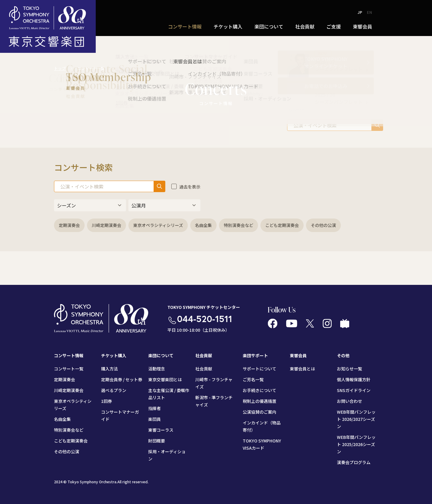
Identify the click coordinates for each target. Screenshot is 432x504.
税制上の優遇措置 (259, 401)
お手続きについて (259, 390)
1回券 (106, 401)
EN (369, 12)
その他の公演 (323, 225)
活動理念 (157, 369)
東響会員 (362, 26)
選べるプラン (114, 390)
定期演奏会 (69, 225)
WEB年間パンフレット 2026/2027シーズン (356, 419)
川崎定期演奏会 (106, 225)
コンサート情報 (185, 26)
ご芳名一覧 (253, 379)
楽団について (269, 26)
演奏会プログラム (354, 462)
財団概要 (157, 441)
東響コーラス (161, 430)
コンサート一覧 (69, 369)
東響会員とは (302, 369)
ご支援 (334, 26)
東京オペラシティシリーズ (158, 225)
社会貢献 (305, 26)
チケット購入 (228, 26)
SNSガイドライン (354, 390)
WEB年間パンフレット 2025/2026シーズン (356, 444)
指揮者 (154, 408)
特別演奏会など (238, 225)
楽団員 (154, 419)
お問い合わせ (349, 401)
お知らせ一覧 (349, 369)
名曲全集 (203, 225)
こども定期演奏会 (282, 225)
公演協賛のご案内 (259, 412)
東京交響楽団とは (165, 379)
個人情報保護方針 (354, 379)
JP (360, 12)
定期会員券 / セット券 (122, 379)
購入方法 (109, 369)
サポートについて (259, 369)
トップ (60, 68)
